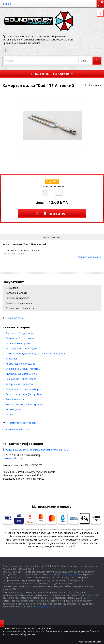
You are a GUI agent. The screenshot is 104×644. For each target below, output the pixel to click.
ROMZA (98, 642)
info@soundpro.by (12, 458)
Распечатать (95, 85)
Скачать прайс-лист (18, 429)
